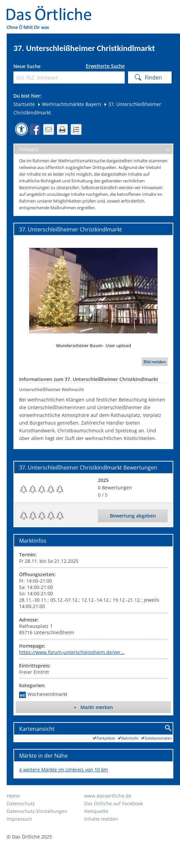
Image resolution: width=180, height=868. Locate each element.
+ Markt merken (93, 707)
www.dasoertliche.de (108, 796)
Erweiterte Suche (105, 66)
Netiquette (96, 811)
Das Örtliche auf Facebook (113, 803)
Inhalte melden (101, 819)
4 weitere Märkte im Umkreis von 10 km (64, 770)
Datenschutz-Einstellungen (37, 811)
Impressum (19, 819)
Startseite (24, 104)
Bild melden (155, 362)
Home (13, 796)
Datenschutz (21, 803)
